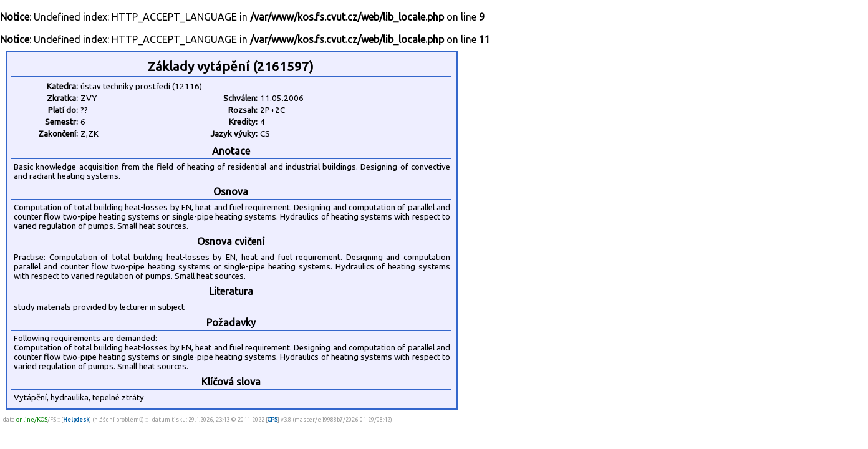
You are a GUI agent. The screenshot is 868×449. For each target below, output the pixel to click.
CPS (272, 419)
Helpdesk (76, 419)
